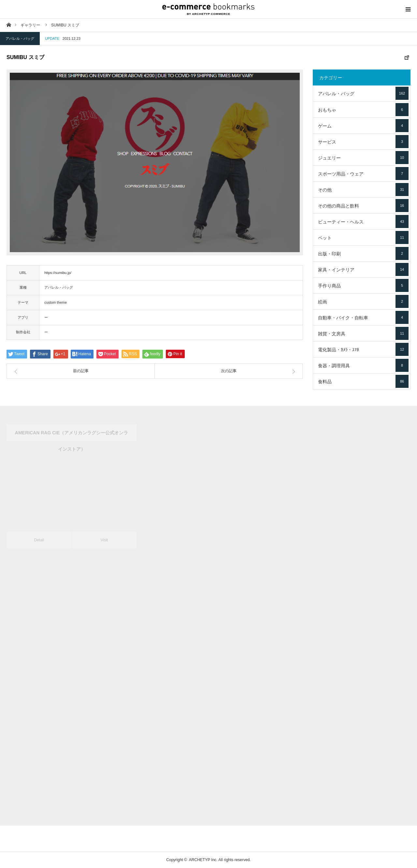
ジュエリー (363, 158)
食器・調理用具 (363, 365)
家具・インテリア (363, 269)
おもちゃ (363, 110)
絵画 (363, 301)
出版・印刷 (363, 253)
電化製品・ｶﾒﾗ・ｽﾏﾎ (363, 349)
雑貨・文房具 (363, 333)
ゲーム (363, 126)
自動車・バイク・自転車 (363, 317)
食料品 (363, 381)
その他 (363, 190)
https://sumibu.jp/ (58, 273)
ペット (363, 237)
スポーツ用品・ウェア (363, 174)
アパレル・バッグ (20, 38)
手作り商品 (363, 285)
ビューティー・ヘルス (363, 221)
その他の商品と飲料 (363, 206)
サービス (363, 142)
